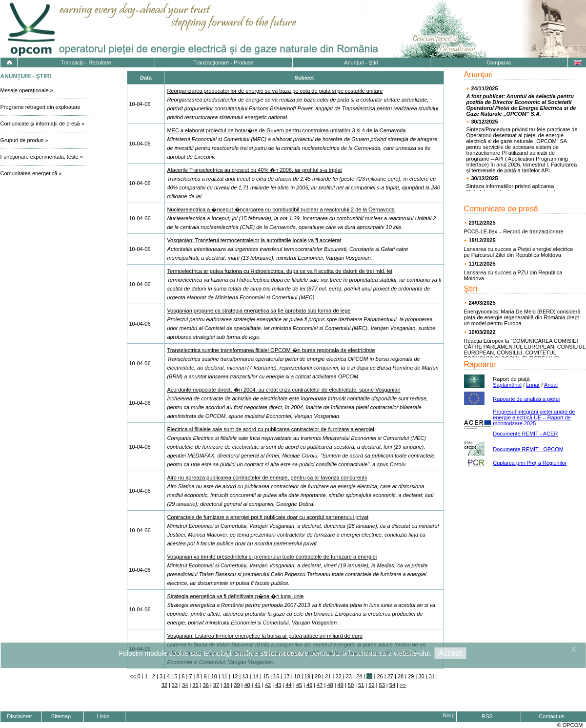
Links (103, 716)
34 (185, 685)
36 (206, 685)
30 (421, 676)
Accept (451, 653)
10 (214, 676)
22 (339, 676)
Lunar (533, 385)
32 (164, 685)
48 (330, 685)
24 (359, 676)
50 (351, 685)
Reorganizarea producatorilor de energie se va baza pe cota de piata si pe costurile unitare (275, 91)
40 (247, 685)
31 (432, 676)
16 (276, 676)
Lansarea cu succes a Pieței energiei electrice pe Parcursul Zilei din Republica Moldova (519, 252)
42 (268, 685)
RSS (487, 716)
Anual (551, 385)
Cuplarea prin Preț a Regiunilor (530, 463)
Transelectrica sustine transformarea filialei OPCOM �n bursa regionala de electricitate (271, 350)
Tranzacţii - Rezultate (86, 62)
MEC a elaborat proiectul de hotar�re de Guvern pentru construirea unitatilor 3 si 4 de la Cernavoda (286, 130)
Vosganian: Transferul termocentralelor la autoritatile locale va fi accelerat (254, 240)
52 (371, 685)
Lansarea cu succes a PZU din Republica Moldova (513, 275)
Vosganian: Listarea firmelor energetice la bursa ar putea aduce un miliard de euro (265, 636)
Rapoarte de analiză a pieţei (526, 399)
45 (299, 685)
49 (341, 685)
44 (288, 685)
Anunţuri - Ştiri (361, 62)
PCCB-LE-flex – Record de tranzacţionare (514, 231)
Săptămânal (507, 385)
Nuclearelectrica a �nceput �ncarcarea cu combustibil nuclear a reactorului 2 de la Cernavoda (281, 209)
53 (382, 685)
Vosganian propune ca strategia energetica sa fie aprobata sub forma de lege (259, 311)
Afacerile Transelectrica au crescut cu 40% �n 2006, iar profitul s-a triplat (254, 170)
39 (237, 685)
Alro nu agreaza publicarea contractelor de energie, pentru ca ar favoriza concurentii (267, 478)
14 (256, 676)
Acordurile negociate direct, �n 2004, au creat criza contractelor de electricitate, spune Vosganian (283, 390)
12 (235, 676)
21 (328, 676)
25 (369, 676)
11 (224, 676)
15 (266, 676)
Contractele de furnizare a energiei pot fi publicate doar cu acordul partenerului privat (268, 517)
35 (195, 685)
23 (349, 676)
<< (133, 676)
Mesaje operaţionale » (27, 90)
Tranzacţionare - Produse (223, 62)
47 (320, 685)
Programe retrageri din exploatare (40, 107)
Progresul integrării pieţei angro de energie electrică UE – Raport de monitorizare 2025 (534, 417)
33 (175, 685)
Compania (499, 62)
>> (403, 685)
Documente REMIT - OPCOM (528, 449)
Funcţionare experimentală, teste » (42, 157)
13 (245, 676)
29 (411, 676)
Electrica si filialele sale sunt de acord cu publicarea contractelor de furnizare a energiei (270, 429)
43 (278, 685)
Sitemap (61, 716)
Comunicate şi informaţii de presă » (42, 124)
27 (390, 676)
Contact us (552, 716)
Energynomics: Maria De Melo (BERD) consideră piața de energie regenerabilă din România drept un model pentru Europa (522, 317)
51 (361, 685)
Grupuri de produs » (24, 140)
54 (392, 685)
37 (216, 685)
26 (380, 676)
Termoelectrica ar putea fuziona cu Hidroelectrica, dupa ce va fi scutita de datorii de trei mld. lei (280, 271)
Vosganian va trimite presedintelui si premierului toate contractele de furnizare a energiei (272, 557)
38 (226, 685)
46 (309, 685)
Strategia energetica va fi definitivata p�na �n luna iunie (235, 596)
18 (297, 676)
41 (258, 685)
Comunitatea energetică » (31, 173)
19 (307, 676)
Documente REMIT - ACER (525, 434)
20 (318, 676)
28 (401, 676)
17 (286, 676)
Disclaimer (19, 716)
